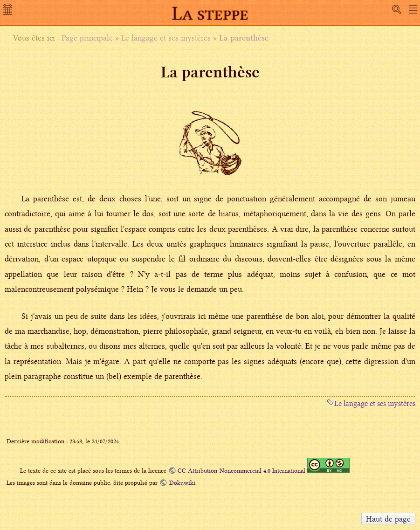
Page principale (87, 38)
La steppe (210, 13)
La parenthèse (244, 38)
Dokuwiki (182, 483)
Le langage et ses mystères (166, 38)
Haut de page (388, 519)
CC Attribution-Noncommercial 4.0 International (241, 471)
